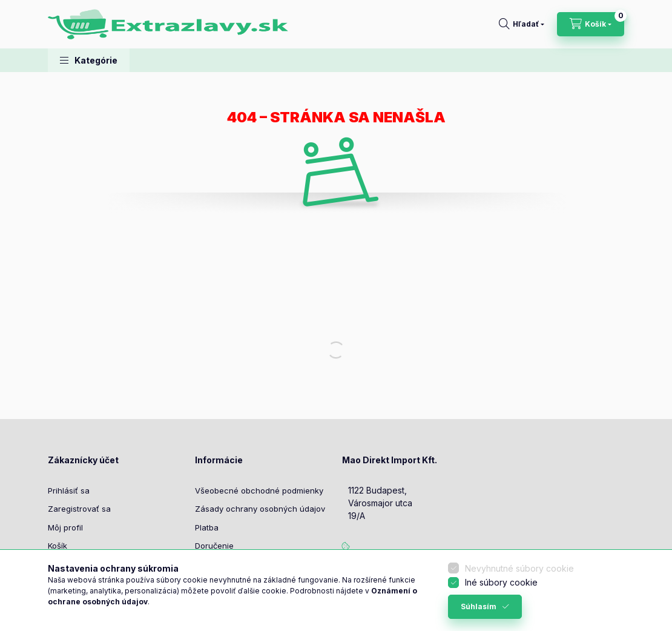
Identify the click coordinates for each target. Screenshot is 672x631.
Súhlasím (479, 606)
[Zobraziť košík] (591, 24)
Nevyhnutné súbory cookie (519, 568)
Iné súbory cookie (501, 582)
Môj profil (65, 527)
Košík (58, 546)
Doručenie (214, 546)
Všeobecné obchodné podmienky (259, 491)
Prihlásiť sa (69, 491)
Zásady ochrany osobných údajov (260, 509)
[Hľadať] (522, 24)
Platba (207, 527)
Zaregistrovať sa (79, 509)
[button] (89, 60)
